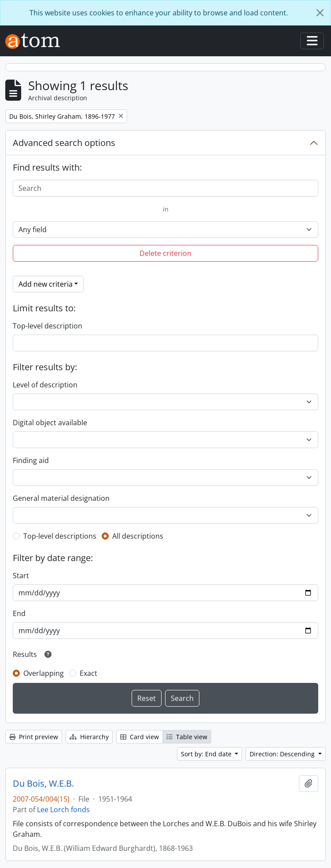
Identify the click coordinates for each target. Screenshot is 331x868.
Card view (140, 737)
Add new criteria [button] (46, 284)
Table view (187, 737)
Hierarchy (89, 737)
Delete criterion (165, 253)
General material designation (61, 498)
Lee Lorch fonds (63, 810)
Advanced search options (64, 143)
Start (21, 576)
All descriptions (138, 536)
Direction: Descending (283, 754)
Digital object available (50, 423)
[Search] (165, 188)
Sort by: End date (207, 754)
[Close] (320, 13)
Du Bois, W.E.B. (43, 784)
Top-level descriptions (60, 536)
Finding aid (31, 460)
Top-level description (48, 326)
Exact (88, 673)
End (19, 613)
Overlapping (44, 673)
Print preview (34, 737)
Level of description (45, 385)
